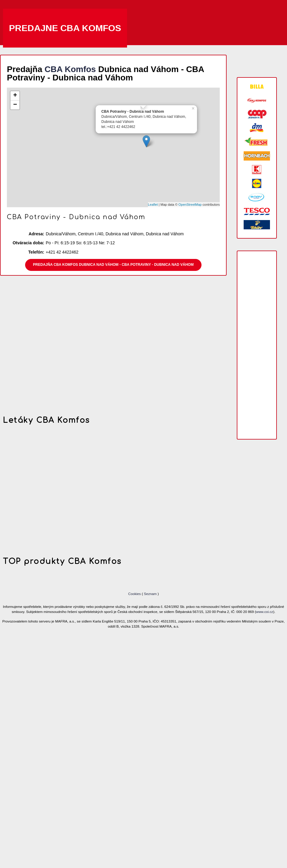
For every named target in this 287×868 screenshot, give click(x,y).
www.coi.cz (265, 612)
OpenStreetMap (190, 205)
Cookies (135, 594)
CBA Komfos (70, 69)
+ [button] (15, 96)
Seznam (150, 594)
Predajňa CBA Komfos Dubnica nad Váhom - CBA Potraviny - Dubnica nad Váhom (113, 265)
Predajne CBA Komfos (65, 28)
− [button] (15, 105)
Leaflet (153, 205)
